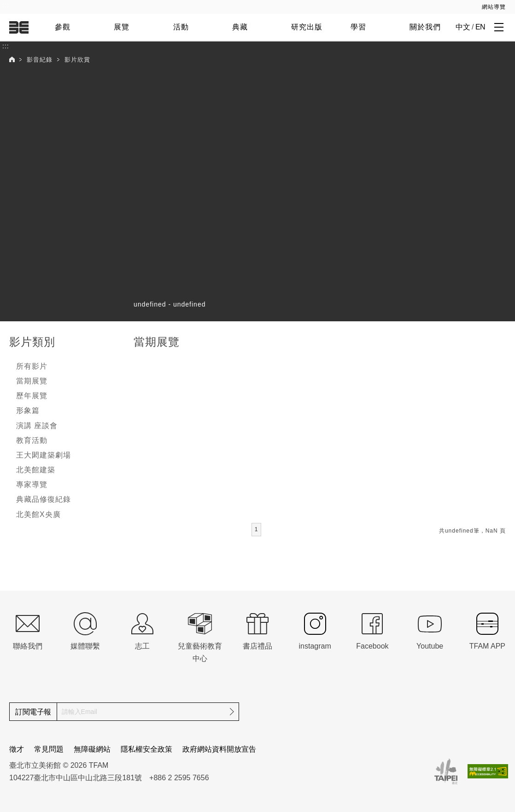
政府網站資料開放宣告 (219, 749)
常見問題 (49, 749)
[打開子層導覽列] (499, 27)
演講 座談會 (37, 426)
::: (6, 5)
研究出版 (307, 27)
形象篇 (28, 410)
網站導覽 (494, 7)
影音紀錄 (40, 60)
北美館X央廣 (38, 514)
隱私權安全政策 (146, 749)
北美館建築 (36, 470)
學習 (358, 27)
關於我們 (425, 27)
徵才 (17, 749)
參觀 (63, 27)
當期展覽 (32, 381)
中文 (463, 27)
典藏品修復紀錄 (44, 499)
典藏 (240, 27)
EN (480, 27)
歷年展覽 (32, 396)
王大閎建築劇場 (44, 455)
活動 (181, 27)
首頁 (12, 59)
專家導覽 (32, 484)
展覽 (122, 27)
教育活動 (32, 440)
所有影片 (32, 366)
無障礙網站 (92, 749)
